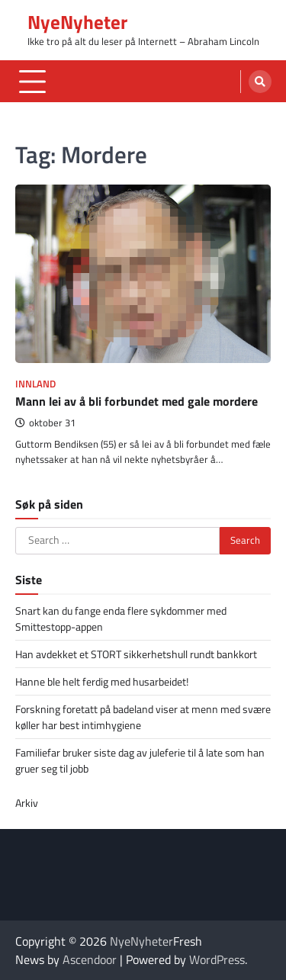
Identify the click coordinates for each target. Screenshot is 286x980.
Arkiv (27, 803)
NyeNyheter (77, 22)
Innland (35, 384)
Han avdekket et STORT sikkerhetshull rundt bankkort (136, 654)
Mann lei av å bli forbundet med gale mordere (137, 401)
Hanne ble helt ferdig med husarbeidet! (102, 681)
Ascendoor (90, 959)
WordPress (217, 959)
